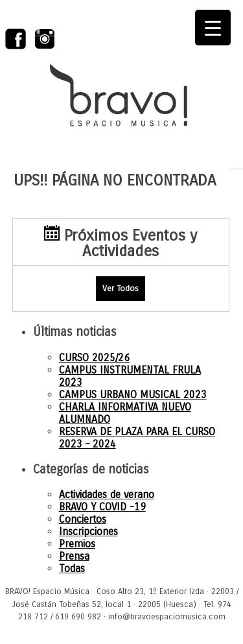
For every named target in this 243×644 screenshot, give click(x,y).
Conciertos (83, 519)
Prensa (74, 556)
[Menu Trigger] (213, 28)
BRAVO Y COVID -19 (102, 507)
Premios (77, 544)
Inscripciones (88, 531)
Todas (72, 568)
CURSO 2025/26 (94, 358)
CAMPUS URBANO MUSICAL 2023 (133, 395)
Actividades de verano (107, 495)
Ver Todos (121, 288)
